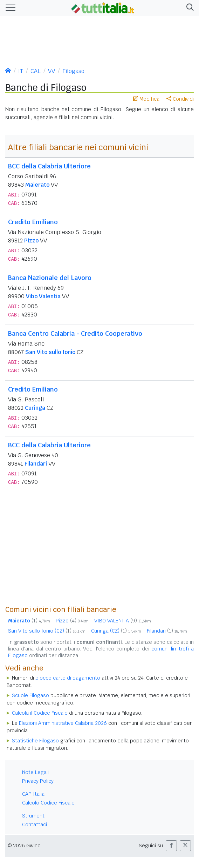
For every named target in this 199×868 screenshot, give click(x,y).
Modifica (146, 99)
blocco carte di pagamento (68, 678)
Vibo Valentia (43, 296)
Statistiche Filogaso (35, 741)
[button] (189, 8)
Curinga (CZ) (116, 631)
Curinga (35, 408)
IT (21, 71)
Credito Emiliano (33, 222)
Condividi (180, 99)
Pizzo (31, 241)
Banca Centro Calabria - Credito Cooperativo (75, 333)
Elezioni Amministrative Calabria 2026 (63, 723)
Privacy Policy (38, 781)
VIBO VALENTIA (123, 621)
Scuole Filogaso (30, 695)
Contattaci (35, 824)
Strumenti (34, 816)
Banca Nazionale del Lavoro (50, 278)
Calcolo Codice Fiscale (48, 803)
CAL (36, 71)
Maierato (37, 185)
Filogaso (73, 71)
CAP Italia (33, 794)
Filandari (36, 464)
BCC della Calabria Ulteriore (49, 166)
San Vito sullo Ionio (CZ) (47, 631)
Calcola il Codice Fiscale (40, 713)
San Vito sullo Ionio (50, 352)
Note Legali (35, 772)
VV (52, 71)
